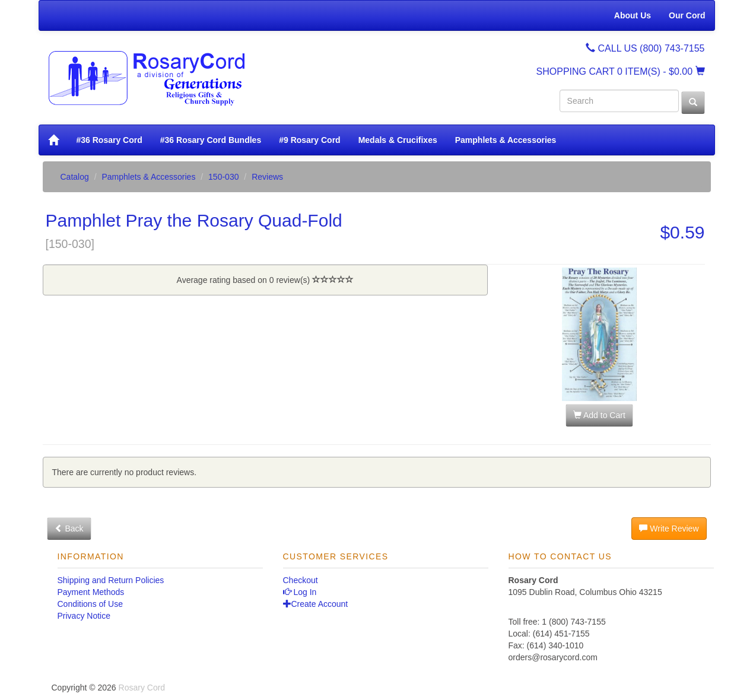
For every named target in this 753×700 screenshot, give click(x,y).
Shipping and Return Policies (111, 580)
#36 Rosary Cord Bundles (211, 140)
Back (69, 529)
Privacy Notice (84, 616)
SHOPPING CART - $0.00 (621, 71)
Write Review (669, 529)
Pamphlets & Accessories (506, 140)
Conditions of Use (90, 604)
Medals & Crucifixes (398, 140)
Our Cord (687, 15)
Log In (300, 592)
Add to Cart (599, 415)
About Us (633, 15)
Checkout (301, 580)
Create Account (316, 604)
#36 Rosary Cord (109, 140)
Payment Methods (91, 592)
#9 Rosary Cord (309, 140)
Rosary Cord (142, 688)
